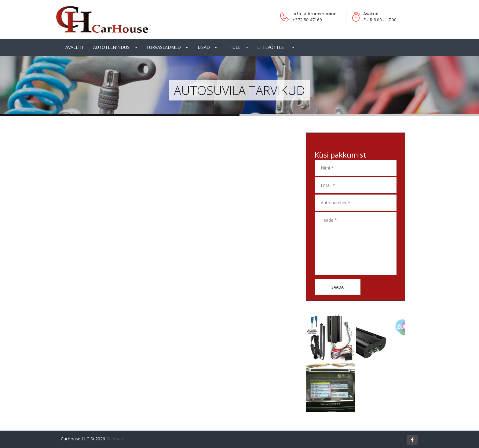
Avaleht (75, 47)
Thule (234, 47)
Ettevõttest (272, 47)
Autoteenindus (111, 47)
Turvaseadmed (164, 47)
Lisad (204, 47)
